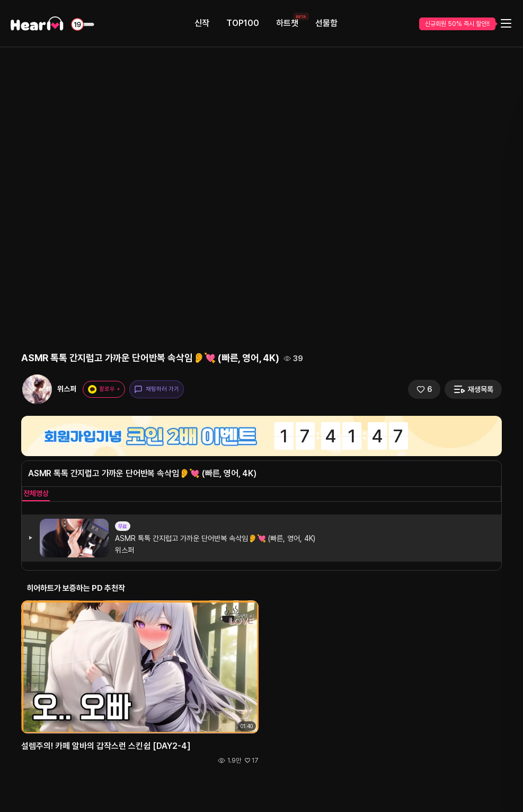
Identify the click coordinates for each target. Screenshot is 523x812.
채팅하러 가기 (157, 389)
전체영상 (36, 493)
